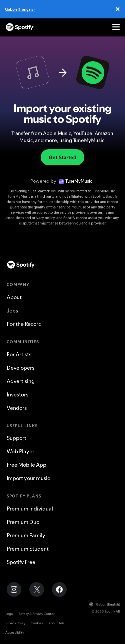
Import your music (28, 478)
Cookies (37, 623)
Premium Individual (30, 509)
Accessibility (15, 632)
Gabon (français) (20, 9)
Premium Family (26, 535)
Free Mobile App (26, 465)
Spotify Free (21, 562)
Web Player (20, 451)
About (14, 297)
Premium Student (28, 549)
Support (16, 438)
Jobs (12, 310)
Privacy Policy (15, 623)
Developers (20, 368)
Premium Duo (23, 522)
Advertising (21, 381)
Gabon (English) (105, 604)
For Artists (19, 354)
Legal (9, 614)
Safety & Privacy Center (37, 614)
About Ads (56, 623)
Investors (17, 394)
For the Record (24, 324)
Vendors (17, 408)
